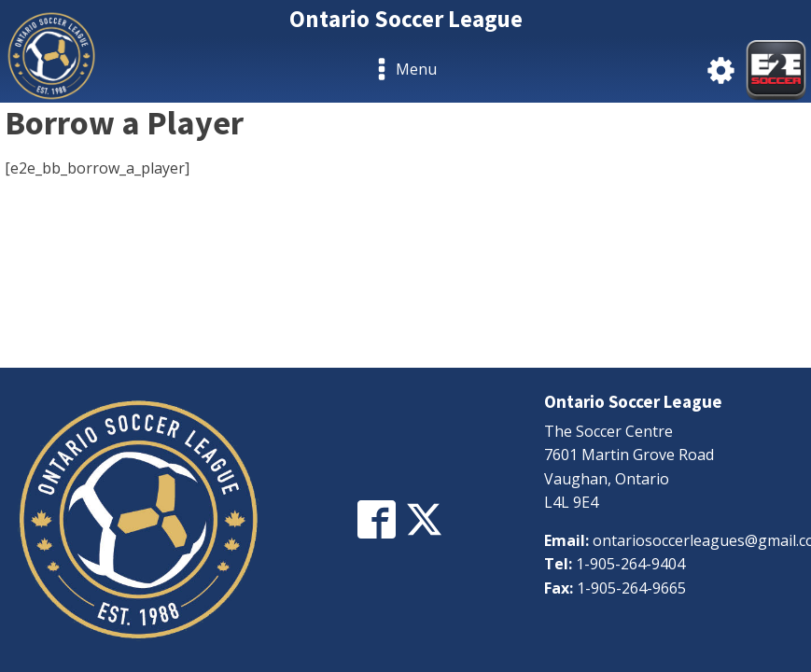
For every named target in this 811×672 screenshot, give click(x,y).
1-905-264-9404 (630, 564)
